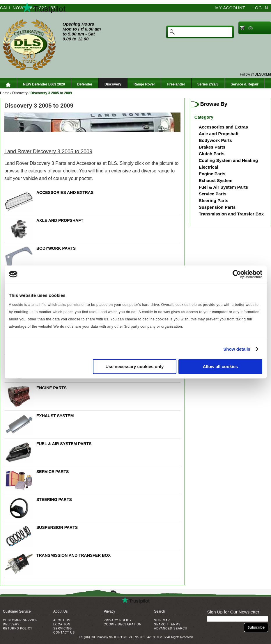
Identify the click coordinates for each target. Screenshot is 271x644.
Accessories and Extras (65, 192)
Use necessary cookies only (134, 366)
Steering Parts (54, 499)
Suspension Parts (57, 527)
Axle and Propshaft (60, 220)
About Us (62, 620)
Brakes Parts (212, 147)
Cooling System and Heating (228, 160)
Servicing (63, 628)
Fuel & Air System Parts (64, 444)
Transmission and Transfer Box (73, 555)
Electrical (209, 167)
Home (5, 93)
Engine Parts (52, 388)
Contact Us (64, 633)
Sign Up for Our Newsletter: (234, 612)
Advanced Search (171, 628)
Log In (260, 8)
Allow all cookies (220, 366)
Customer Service (20, 620)
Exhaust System (55, 416)
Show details (237, 349)
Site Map (162, 620)
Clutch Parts (212, 154)
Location (62, 624)
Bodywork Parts (56, 248)
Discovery (20, 93)
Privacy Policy (118, 620)
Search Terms (167, 624)
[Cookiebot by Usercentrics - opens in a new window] (237, 274)
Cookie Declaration (123, 624)
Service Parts (53, 472)
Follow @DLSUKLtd (255, 74)
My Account (230, 8)
